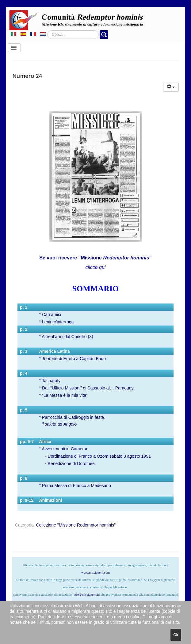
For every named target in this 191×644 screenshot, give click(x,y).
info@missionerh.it (86, 595)
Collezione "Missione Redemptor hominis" (76, 525)
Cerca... (47, 30)
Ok (176, 635)
